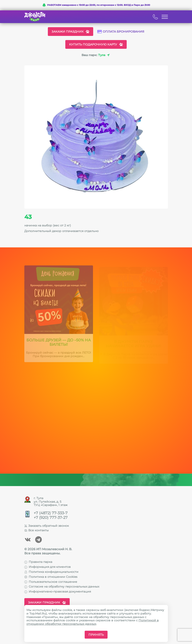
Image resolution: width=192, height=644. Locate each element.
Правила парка (38, 562)
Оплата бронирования (121, 32)
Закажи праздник (71, 32)
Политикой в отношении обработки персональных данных (93, 622)
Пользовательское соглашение (51, 582)
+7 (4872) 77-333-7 (51, 513)
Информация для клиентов (48, 567)
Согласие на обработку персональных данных (62, 587)
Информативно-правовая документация (58, 591)
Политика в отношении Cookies (51, 577)
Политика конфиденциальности (51, 572)
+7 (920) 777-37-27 (51, 518)
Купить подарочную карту (96, 44)
